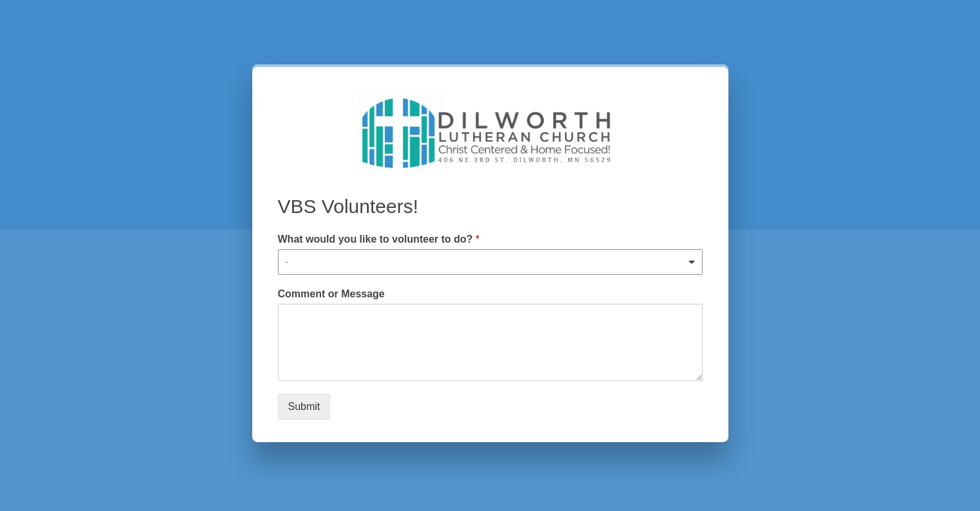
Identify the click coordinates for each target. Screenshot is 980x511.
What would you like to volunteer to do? (379, 239)
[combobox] (490, 262)
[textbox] (485, 262)
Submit (304, 406)
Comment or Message (331, 294)
